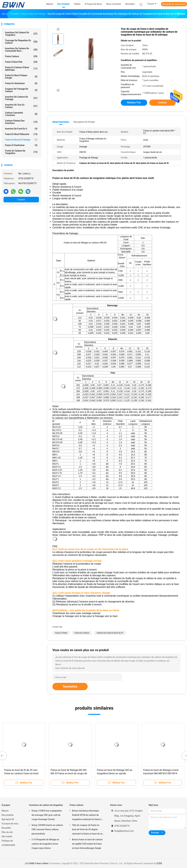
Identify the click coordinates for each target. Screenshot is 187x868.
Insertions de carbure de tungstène (21, 34)
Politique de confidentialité (8, 843)
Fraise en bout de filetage (21, 140)
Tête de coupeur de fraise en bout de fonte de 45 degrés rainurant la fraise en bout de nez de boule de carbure (88, 830)
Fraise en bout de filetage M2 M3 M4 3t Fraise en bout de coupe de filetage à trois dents (69, 773)
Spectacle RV (8, 819)
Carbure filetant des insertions (21, 122)
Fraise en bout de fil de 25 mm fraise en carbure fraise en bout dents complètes (21, 773)
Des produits (8, 815)
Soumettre (70, 686)
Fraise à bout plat (21, 62)
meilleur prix (134, 103)
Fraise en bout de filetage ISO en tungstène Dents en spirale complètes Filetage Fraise (115, 773)
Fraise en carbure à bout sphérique (21, 69)
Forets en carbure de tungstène (21, 152)
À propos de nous (10, 824)
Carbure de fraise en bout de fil (110, 633)
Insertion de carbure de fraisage (21, 98)
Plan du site (7, 832)
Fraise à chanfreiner (21, 145)
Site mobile (7, 836)
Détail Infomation (61, 122)
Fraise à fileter (61, 633)
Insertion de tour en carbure (21, 106)
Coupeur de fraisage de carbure (21, 90)
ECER (159, 863)
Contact (21, 200)
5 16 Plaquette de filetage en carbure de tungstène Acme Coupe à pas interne (45, 844)
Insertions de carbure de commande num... (21, 50)
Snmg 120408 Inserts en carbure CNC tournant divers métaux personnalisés (47, 829)
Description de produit (84, 122)
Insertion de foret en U (21, 129)
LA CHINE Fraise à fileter (37, 863)
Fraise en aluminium (21, 83)
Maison (5, 811)
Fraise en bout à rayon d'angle (21, 77)
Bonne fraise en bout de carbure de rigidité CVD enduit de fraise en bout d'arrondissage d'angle (87, 844)
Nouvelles (6, 828)
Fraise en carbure (82, 633)
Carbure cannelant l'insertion (21, 114)
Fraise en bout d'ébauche (21, 134)
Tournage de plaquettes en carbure (21, 42)
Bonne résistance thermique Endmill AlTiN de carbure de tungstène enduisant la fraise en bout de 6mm (87, 815)
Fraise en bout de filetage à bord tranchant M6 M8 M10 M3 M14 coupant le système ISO (161, 773)
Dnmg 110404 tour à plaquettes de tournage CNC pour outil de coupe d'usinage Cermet (47, 815)
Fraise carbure (21, 56)
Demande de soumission (174, 4)
